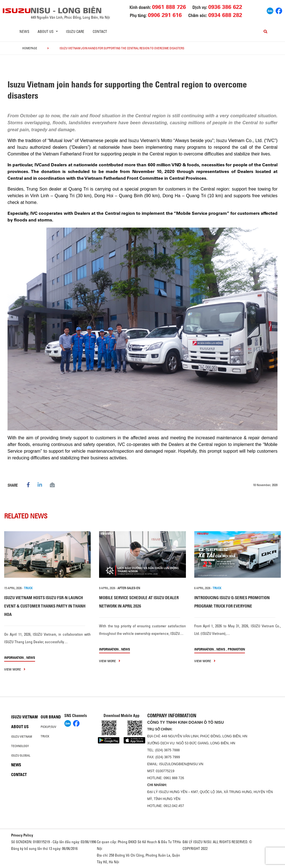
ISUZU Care (75, 31)
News (24, 31)
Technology (20, 746)
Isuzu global (21, 755)
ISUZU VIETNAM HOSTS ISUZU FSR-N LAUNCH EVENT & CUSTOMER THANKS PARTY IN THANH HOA (45, 606)
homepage (30, 48)
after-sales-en (129, 588)
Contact (100, 31)
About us (20, 727)
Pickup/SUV (48, 727)
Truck (45, 736)
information (14, 658)
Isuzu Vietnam (24, 717)
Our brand (51, 717)
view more (15, 669)
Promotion (236, 649)
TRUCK (28, 588)
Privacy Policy (22, 835)
